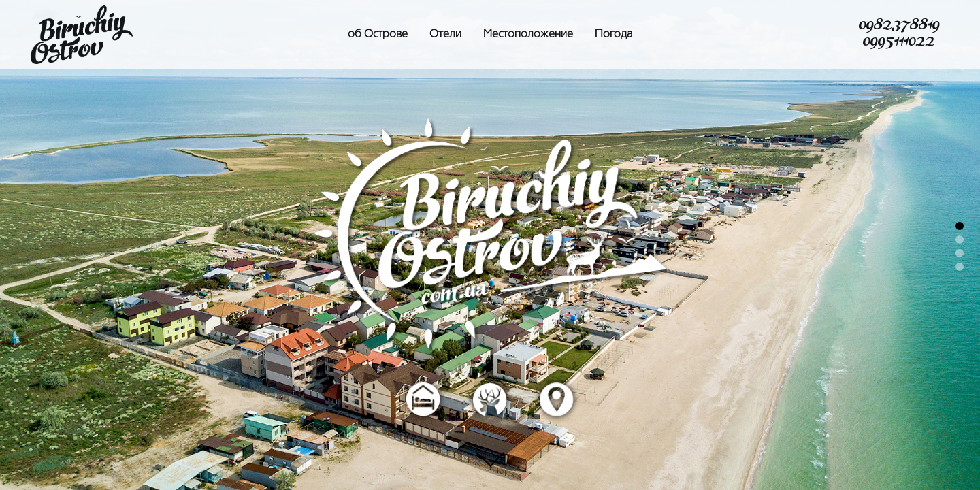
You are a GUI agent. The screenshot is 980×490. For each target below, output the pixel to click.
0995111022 (898, 43)
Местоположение (528, 35)
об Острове (378, 35)
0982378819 (899, 27)
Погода (614, 35)
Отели (445, 35)
